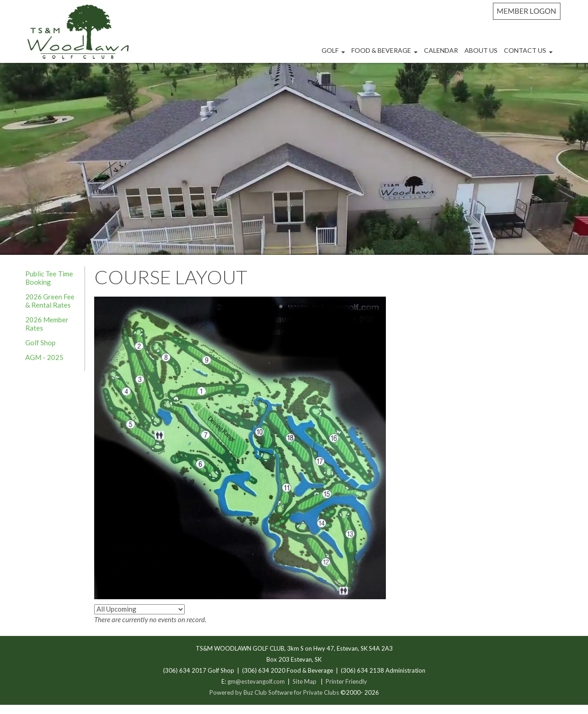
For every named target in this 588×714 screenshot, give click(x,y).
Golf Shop (40, 343)
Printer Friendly (346, 681)
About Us (481, 50)
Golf (334, 54)
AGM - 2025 (44, 357)
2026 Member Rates (47, 324)
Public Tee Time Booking (49, 278)
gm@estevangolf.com (256, 681)
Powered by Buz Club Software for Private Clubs (275, 692)
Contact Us (529, 54)
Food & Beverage (386, 54)
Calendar (441, 50)
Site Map (305, 681)
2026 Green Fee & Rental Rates (50, 301)
